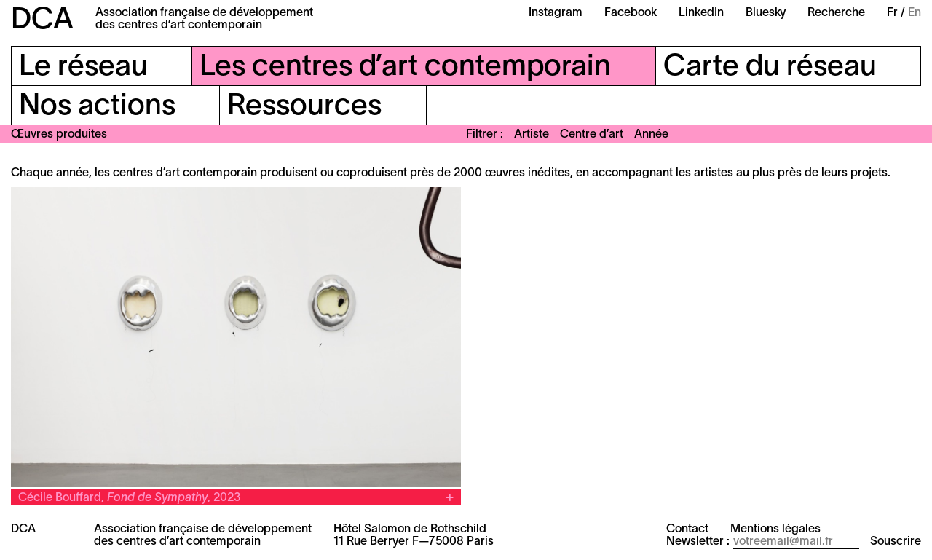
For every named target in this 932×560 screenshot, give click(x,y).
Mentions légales (775, 529)
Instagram (556, 13)
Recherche (836, 13)
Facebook (631, 13)
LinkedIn (701, 13)
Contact (687, 529)
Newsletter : (698, 542)
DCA (42, 21)
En (915, 13)
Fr (892, 13)
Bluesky (766, 13)
